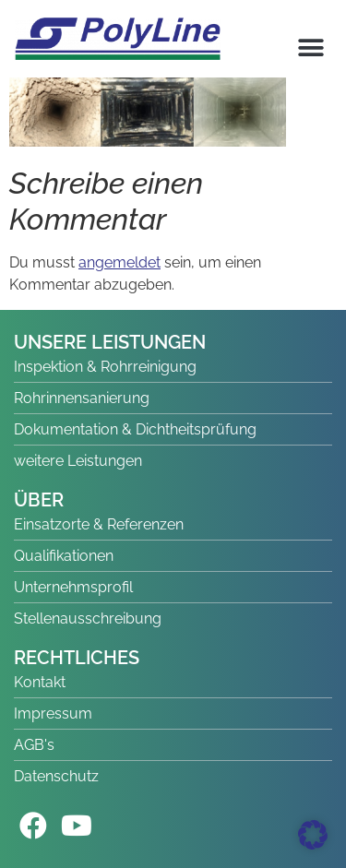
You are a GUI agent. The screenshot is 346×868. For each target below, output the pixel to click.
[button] (310, 48)
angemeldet (119, 262)
